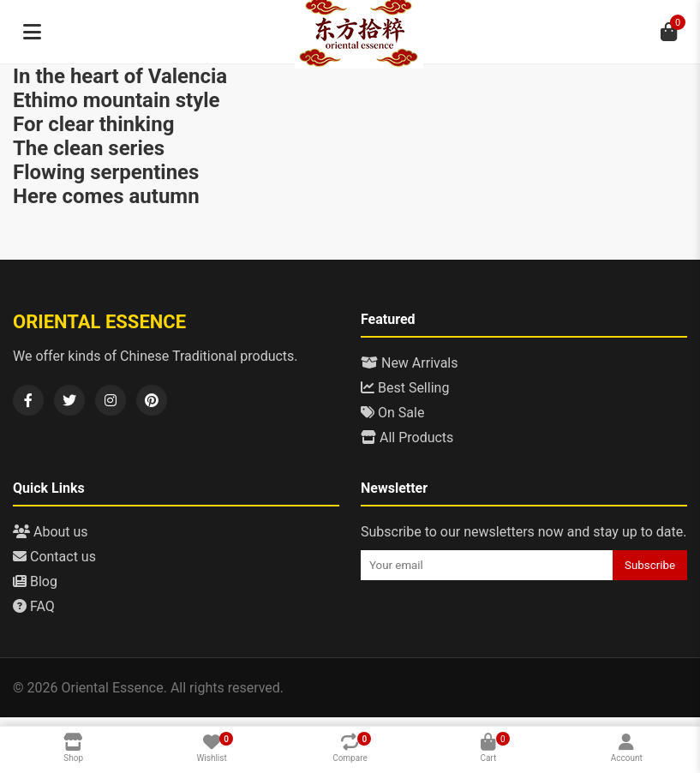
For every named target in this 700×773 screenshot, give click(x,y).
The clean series (89, 148)
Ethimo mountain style (117, 100)
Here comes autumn (106, 196)
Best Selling (405, 388)
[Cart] (668, 32)
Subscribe (650, 565)
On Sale (392, 413)
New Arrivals (410, 363)
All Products (407, 437)
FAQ (34, 606)
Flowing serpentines (106, 172)
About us (51, 532)
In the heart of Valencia (120, 76)
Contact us (54, 557)
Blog (35, 581)
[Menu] (32, 32)
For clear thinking (93, 124)
